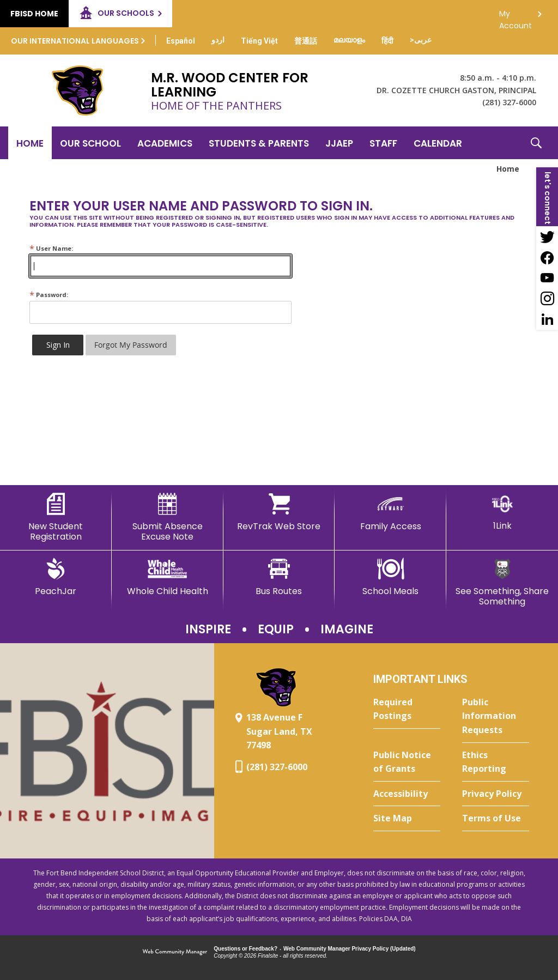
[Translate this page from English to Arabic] (421, 40)
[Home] (30, 143)
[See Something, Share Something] (502, 582)
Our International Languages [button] (75, 41)
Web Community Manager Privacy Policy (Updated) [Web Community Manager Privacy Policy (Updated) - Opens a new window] (350, 949)
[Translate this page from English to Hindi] (387, 41)
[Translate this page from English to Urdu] (218, 40)
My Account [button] (515, 17)
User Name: (51, 248)
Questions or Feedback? (245, 949)
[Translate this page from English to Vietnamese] (259, 41)
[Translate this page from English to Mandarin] (306, 41)
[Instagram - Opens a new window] (547, 299)
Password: (49, 295)
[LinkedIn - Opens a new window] (547, 319)
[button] (536, 143)
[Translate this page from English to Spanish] (181, 41)
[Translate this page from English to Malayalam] (349, 40)
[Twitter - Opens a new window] (547, 237)
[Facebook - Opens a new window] (547, 257)
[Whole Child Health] (168, 577)
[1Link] (502, 512)
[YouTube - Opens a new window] (547, 278)
